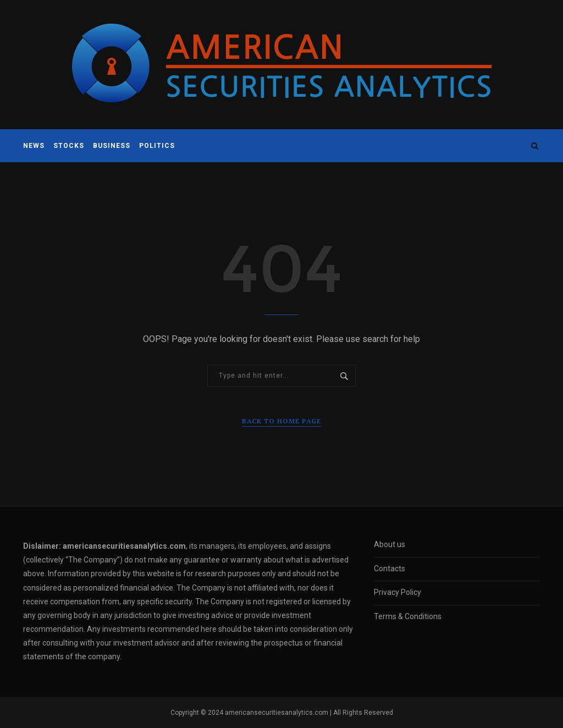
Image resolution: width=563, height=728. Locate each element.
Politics (157, 146)
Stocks (69, 146)
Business (112, 146)
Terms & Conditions (408, 616)
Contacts (390, 569)
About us (390, 544)
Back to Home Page (281, 421)
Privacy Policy (398, 592)
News (34, 146)
